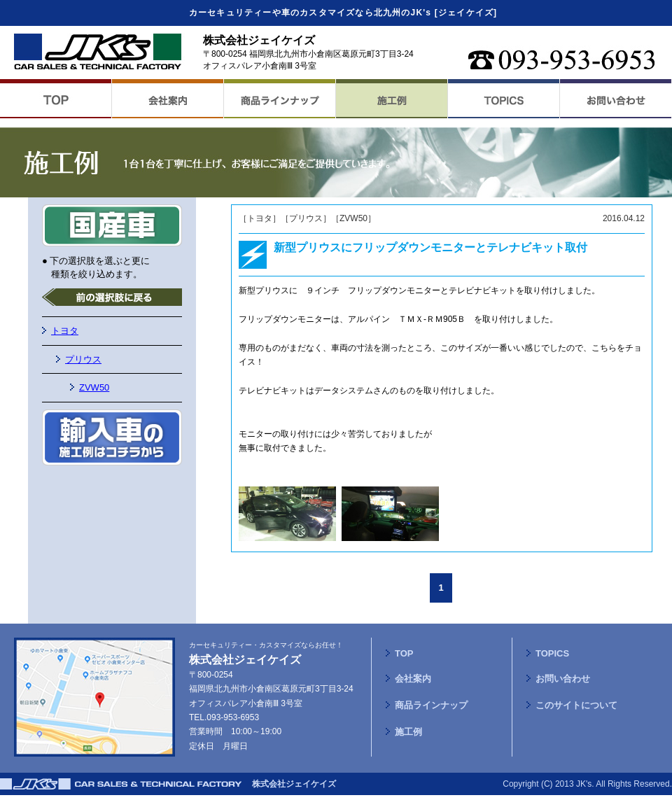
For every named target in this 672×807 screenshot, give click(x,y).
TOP (404, 653)
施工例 (408, 732)
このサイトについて (576, 705)
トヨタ (65, 331)
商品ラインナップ (431, 705)
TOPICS (552, 653)
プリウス (83, 359)
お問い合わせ (563, 679)
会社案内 (413, 679)
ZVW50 (94, 387)
